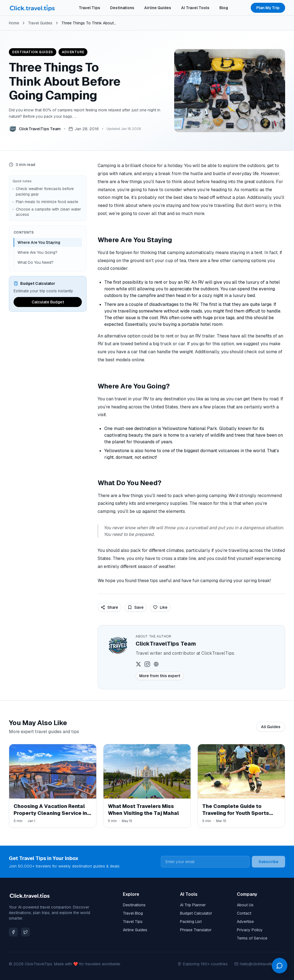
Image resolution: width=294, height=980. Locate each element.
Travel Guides (40, 23)
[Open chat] (280, 966)
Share (109, 607)
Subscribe (268, 862)
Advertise (245, 922)
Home (14, 23)
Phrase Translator (196, 930)
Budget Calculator (196, 913)
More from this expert (160, 676)
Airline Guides (158, 8)
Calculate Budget (48, 302)
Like (160, 607)
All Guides (271, 727)
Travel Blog (133, 913)
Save (136, 607)
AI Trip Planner (193, 905)
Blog (224, 8)
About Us (245, 905)
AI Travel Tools (195, 8)
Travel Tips (89, 8)
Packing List (191, 922)
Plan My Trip (268, 8)
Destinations (122, 8)
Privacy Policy (250, 930)
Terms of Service (252, 938)
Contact (244, 913)
